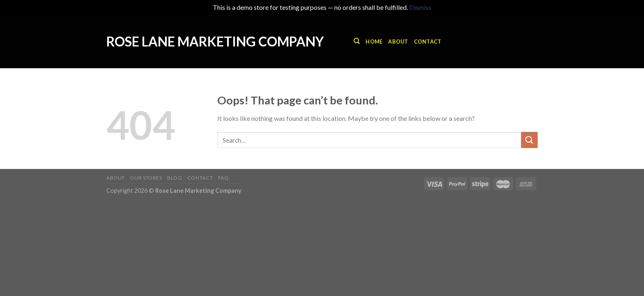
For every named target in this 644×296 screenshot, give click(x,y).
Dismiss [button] (420, 7)
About (398, 42)
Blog (175, 178)
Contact (428, 42)
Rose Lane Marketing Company (215, 42)
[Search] (357, 41)
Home (374, 42)
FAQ (223, 178)
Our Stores (146, 178)
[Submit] (529, 140)
